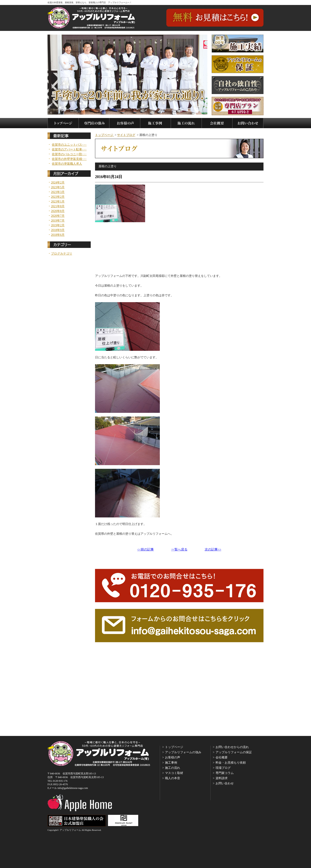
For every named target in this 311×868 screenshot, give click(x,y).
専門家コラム (225, 773)
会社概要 (222, 757)
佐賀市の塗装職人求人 (67, 164)
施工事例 (171, 763)
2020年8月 (58, 211)
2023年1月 (58, 202)
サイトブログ (126, 135)
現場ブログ (223, 768)
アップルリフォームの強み (183, 752)
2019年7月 (58, 221)
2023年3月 (58, 192)
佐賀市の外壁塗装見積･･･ (69, 159)
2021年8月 (58, 206)
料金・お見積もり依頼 (231, 763)
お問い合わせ (225, 783)
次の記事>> (213, 550)
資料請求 (222, 778)
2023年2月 (58, 197)
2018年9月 (58, 230)
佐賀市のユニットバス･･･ (69, 145)
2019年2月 (58, 225)
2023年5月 (58, 187)
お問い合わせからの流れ (232, 747)
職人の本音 (173, 778)
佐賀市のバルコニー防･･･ (69, 154)
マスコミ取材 (174, 773)
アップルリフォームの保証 (234, 752)
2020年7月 (58, 216)
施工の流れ (173, 768)
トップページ (105, 135)
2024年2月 (58, 183)
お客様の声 (173, 757)
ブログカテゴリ (62, 254)
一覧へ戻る (179, 550)
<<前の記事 (146, 550)
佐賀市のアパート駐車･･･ (69, 150)
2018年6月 (58, 235)
